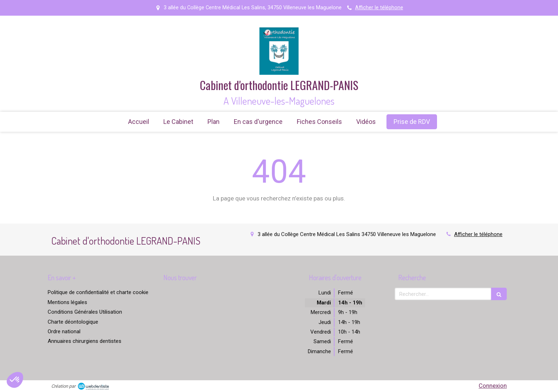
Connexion (493, 386)
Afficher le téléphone (379, 8)
